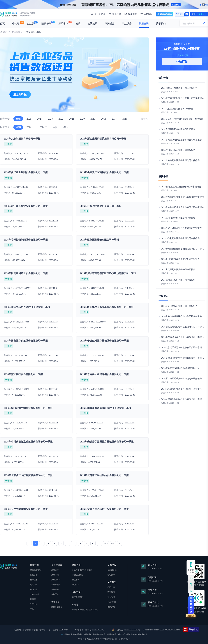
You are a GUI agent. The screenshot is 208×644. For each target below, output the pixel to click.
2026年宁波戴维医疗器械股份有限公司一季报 (104, 341)
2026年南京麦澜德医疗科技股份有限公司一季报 (106, 408)
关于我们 (161, 24)
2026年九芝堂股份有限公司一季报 (22, 139)
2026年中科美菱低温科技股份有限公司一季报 (28, 442)
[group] (74, 75)
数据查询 (144, 24)
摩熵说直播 (112, 570)
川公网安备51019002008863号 (126, 630)
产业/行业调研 (78, 575)
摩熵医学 (55, 570)
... (99, 543)
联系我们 (111, 592)
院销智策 (46, 24)
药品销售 (34, 585)
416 (113, 543)
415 (106, 543)
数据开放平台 (165, 14)
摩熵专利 (55, 575)
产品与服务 (112, 602)
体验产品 (182, 62)
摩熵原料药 (56, 580)
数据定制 (76, 580)
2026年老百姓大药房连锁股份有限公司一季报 (104, 374)
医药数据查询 (191, 605)
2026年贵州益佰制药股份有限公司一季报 (26, 240)
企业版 (30, 24)
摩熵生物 (55, 589)
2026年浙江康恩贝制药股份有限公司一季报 (103, 139)
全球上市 (34, 580)
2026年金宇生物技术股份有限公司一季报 (26, 509)
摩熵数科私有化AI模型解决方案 (85, 610)
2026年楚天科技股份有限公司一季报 (23, 374)
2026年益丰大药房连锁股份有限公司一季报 (27, 307)
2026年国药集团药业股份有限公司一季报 (26, 273)
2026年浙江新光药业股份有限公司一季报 (26, 206)
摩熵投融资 (56, 585)
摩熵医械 (55, 594)
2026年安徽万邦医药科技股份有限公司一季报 (104, 509)
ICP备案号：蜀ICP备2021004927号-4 (90, 630)
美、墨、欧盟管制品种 (120, 639)
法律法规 (106, 639)
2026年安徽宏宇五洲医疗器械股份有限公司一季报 (107, 442)
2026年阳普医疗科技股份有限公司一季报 (26, 341)
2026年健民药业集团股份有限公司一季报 (26, 172)
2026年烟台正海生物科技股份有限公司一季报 (28, 408)
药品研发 (34, 575)
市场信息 (34, 589)
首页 (2, 24)
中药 (32, 609)
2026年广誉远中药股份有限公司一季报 (101, 206)
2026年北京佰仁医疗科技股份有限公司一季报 (28, 475)
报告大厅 (111, 575)
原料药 (33, 599)
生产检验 (34, 604)
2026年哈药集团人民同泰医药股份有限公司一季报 (107, 307)
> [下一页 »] (120, 543)
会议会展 (93, 24)
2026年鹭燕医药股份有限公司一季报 (99, 240)
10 (93, 543)
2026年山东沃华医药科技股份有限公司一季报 (104, 172)
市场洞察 (16, 32)
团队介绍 (111, 607)
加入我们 (111, 597)
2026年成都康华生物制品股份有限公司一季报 (104, 475)
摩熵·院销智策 (36, 570)
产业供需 (127, 24)
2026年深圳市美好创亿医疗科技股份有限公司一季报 (108, 273)
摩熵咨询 (63, 24)
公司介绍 (111, 587)
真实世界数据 (78, 597)
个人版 (16, 24)
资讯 (78, 24)
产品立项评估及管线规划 (82, 570)
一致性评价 (35, 594)
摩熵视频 (110, 24)
